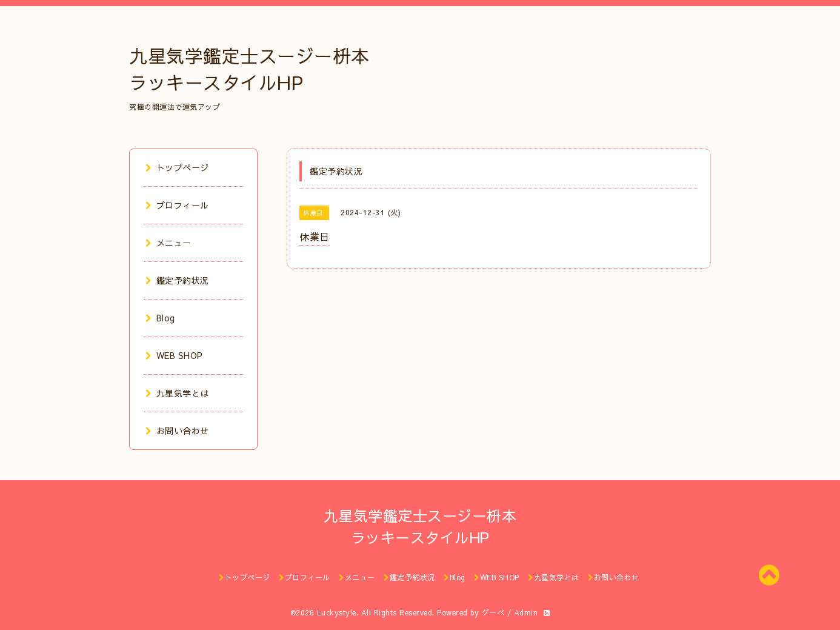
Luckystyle (337, 612)
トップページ (177, 167)
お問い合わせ (177, 431)
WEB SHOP (174, 355)
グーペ (493, 612)
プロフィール (177, 205)
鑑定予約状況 (177, 280)
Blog (160, 318)
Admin (526, 612)
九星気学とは (177, 393)
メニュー (168, 243)
